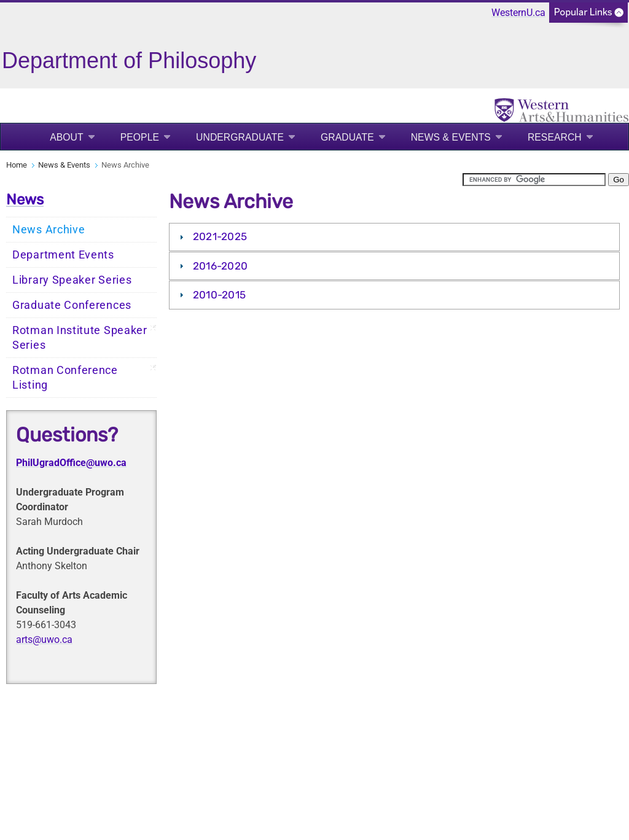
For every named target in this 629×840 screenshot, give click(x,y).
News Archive (49, 230)
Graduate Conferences (72, 305)
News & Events (451, 137)
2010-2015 (220, 295)
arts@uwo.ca (44, 640)
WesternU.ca (518, 13)
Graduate (347, 137)
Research (555, 137)
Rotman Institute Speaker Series (80, 338)
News (25, 200)
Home (17, 165)
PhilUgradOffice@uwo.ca (71, 463)
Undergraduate (240, 137)
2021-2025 (220, 236)
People (140, 137)
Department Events (63, 255)
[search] (534, 180)
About (67, 137)
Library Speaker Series (72, 280)
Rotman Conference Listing (65, 378)
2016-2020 (221, 266)
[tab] (394, 237)
